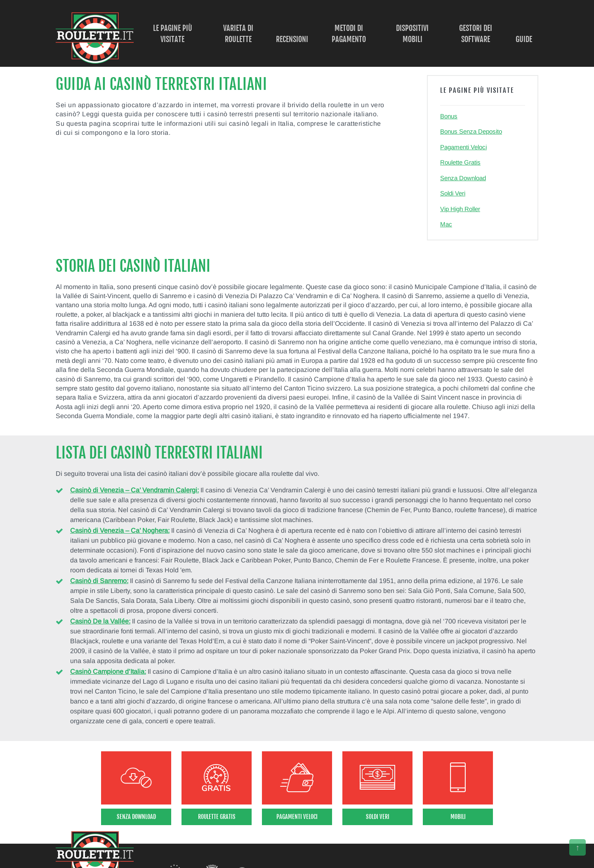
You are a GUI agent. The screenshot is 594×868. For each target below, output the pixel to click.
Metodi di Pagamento (349, 34)
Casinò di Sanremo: (99, 581)
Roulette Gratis (460, 162)
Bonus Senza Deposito (471, 131)
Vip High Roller (460, 209)
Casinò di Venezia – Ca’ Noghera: (120, 530)
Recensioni (292, 39)
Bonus (449, 116)
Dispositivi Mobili (412, 34)
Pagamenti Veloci (463, 147)
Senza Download (463, 178)
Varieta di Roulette (238, 34)
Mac (446, 224)
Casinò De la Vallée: (100, 621)
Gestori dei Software (476, 34)
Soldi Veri (453, 193)
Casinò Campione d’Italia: (108, 672)
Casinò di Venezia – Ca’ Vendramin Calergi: (134, 490)
